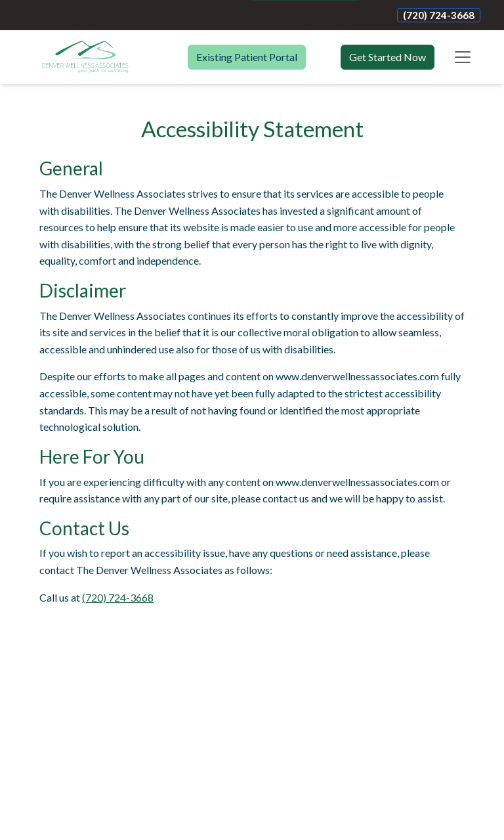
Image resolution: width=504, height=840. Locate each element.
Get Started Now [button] (388, 57)
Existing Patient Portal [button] (247, 57)
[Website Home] (85, 57)
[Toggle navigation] (463, 57)
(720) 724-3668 (439, 15)
